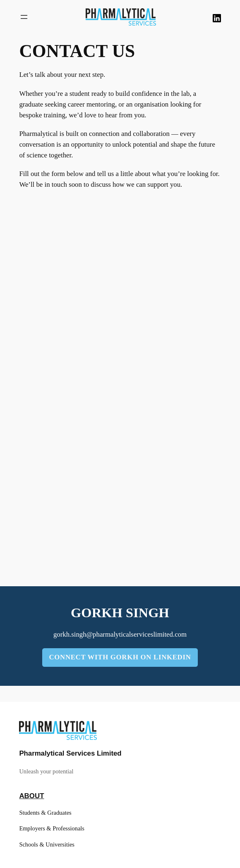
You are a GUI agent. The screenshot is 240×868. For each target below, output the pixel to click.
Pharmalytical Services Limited (70, 753)
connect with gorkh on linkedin (120, 657)
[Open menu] (24, 17)
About (31, 796)
